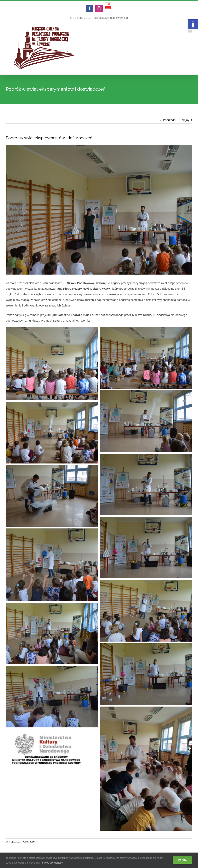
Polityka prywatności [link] (52, 863)
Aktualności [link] (29, 842)
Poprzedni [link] (170, 120)
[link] (193, 24)
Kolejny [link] (185, 120)
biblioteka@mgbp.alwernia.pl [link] (111, 18)
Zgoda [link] (182, 860)
